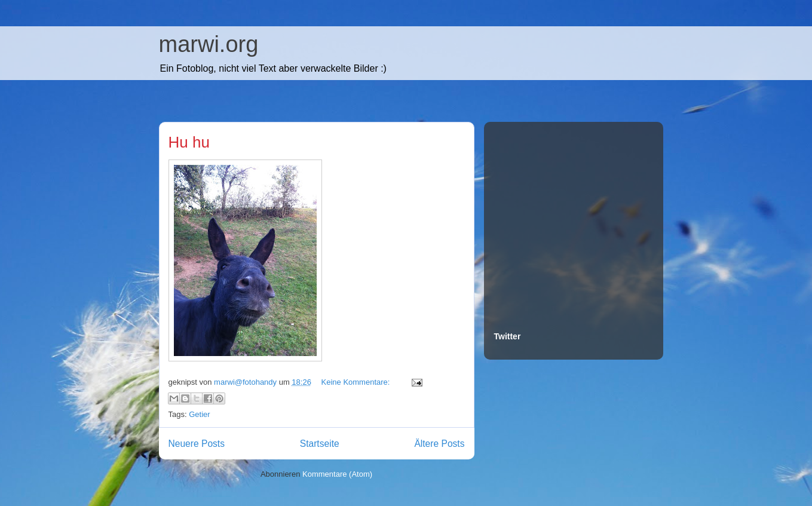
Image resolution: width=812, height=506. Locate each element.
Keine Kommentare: (357, 382)
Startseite (320, 444)
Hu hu (189, 142)
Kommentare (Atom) (337, 474)
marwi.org (209, 44)
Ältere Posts (439, 444)
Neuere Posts (197, 444)
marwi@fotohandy (246, 382)
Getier (199, 414)
